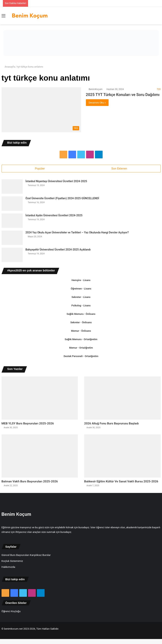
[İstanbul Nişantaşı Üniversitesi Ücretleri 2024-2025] (12, 187)
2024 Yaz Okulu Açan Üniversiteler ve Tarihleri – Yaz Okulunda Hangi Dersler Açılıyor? (77, 233)
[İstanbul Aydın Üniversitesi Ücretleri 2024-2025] (12, 221)
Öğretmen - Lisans (81, 289)
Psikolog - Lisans (81, 306)
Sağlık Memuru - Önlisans (81, 315)
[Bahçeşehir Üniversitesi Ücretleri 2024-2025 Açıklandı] (12, 256)
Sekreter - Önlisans (81, 323)
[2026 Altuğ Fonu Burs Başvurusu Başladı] (122, 399)
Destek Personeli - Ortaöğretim (81, 357)
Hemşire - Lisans (81, 281)
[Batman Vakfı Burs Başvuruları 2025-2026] (40, 458)
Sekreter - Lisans (81, 298)
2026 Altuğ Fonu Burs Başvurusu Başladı (119, 425)
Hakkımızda (8, 575)
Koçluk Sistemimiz (12, 569)
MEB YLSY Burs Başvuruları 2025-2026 (35, 425)
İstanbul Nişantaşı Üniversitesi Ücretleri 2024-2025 (56, 182)
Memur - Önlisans (81, 332)
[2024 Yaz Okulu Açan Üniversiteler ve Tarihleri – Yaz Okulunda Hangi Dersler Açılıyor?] (12, 239)
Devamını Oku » (97, 103)
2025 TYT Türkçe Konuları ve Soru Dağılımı (123, 95)
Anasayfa (8, 67)
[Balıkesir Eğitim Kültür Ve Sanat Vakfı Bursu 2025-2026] (122, 458)
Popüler (40, 169)
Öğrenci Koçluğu (11, 619)
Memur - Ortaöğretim (81, 348)
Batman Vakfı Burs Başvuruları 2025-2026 (38, 484)
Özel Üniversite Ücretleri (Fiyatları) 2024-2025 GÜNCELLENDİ (62, 199)
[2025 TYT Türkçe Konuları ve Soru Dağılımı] (41, 110)
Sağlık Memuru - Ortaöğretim (81, 340)
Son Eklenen (119, 169)
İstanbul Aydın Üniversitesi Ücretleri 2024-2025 (54, 216)
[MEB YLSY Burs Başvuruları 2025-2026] (40, 399)
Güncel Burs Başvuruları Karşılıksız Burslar (26, 563)
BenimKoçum (96, 89)
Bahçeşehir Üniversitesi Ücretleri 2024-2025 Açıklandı (58, 250)
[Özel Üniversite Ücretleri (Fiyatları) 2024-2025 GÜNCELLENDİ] (12, 204)
